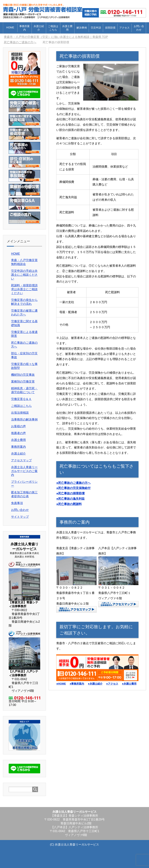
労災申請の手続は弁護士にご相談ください (24, 275)
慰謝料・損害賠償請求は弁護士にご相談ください (24, 289)
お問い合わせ (139, 28)
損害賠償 (110, 28)
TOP (56, 37)
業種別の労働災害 (23, 382)
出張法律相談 (20, 413)
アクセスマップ (21, 460)
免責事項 (17, 503)
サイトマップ (20, 517)
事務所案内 (25, 28)
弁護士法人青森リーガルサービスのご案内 (24, 471)
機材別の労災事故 (23, 375)
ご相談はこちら (53, 28)
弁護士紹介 (39, 28)
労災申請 (96, 28)
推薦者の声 (18, 433)
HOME (10, 27)
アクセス (124, 28)
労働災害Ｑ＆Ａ (21, 399)
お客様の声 (18, 426)
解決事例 (82, 28)
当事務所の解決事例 (24, 419)
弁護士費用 (67, 28)
